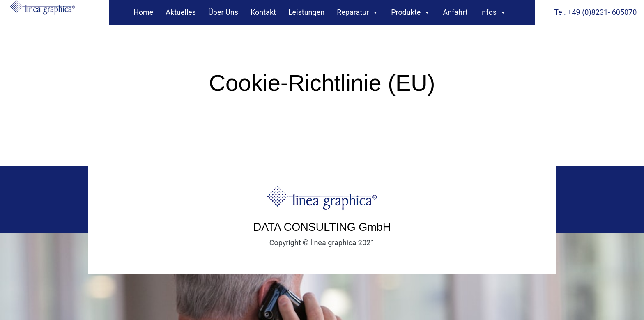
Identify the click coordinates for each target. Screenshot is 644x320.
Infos (493, 10)
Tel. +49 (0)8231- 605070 (595, 12)
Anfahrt (455, 12)
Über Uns (223, 12)
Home (143, 12)
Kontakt (263, 12)
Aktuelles (181, 12)
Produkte (411, 10)
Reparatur (358, 10)
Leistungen (306, 12)
